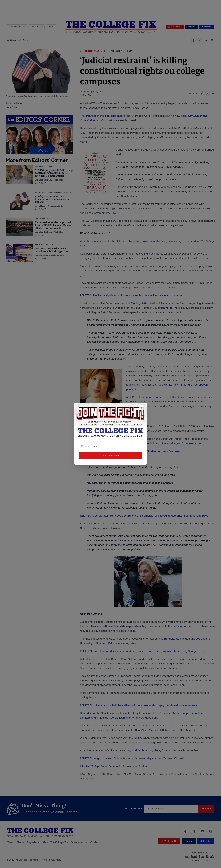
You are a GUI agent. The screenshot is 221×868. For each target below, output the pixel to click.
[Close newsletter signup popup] (142, 408)
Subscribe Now (111, 455)
